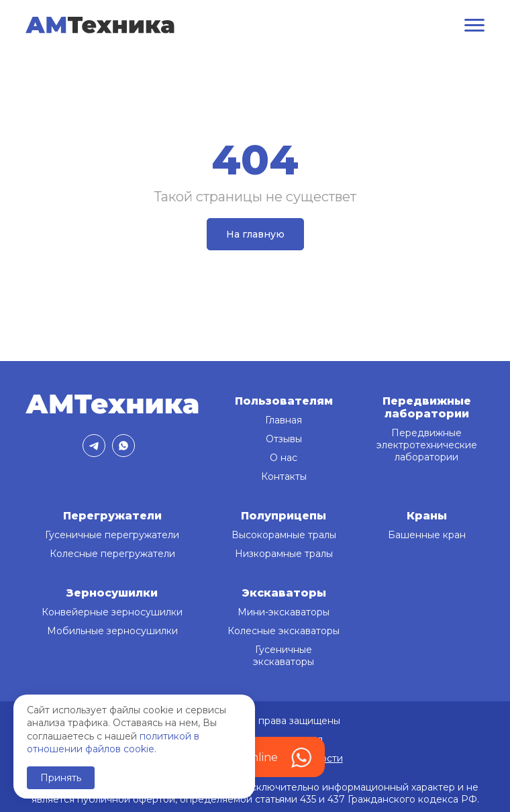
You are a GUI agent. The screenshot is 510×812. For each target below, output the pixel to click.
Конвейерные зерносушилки (112, 612)
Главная (284, 420)
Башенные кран (427, 535)
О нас (284, 458)
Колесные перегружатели (112, 554)
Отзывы (284, 439)
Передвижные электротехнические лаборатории (427, 445)
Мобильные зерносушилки (112, 631)
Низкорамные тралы (284, 554)
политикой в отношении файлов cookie (113, 743)
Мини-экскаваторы (284, 612)
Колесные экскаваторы (284, 631)
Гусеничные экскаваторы (284, 656)
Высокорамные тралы (284, 535)
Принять (61, 778)
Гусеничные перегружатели (112, 535)
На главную (255, 234)
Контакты (284, 476)
